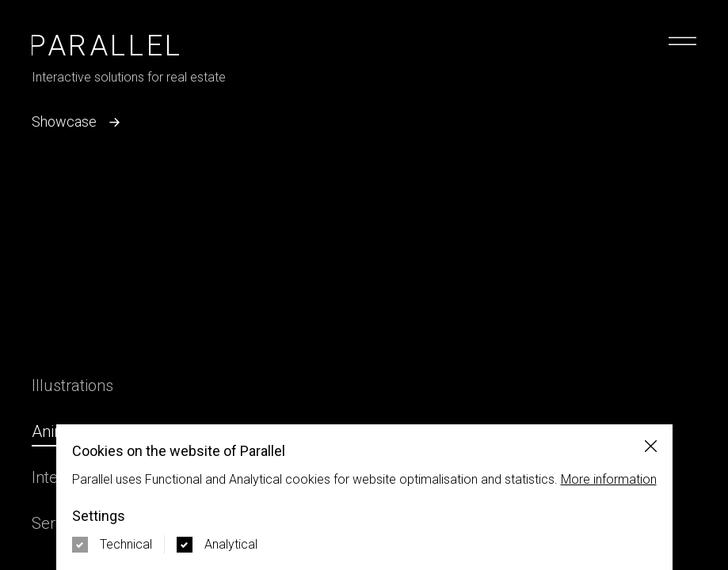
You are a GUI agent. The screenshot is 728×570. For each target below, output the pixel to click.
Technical (126, 544)
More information (609, 479)
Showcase (78, 122)
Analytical (231, 544)
